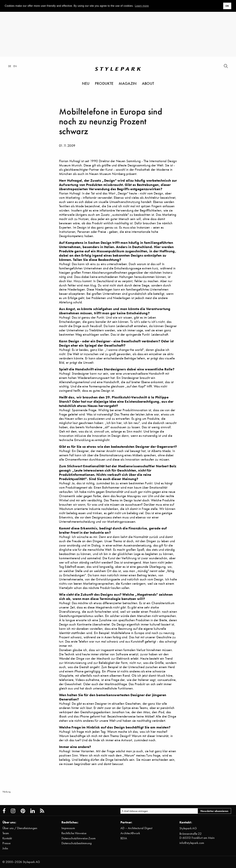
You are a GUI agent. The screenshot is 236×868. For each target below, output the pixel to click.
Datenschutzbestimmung (77, 843)
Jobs (5, 848)
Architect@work (130, 833)
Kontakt (7, 838)
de (10, 66)
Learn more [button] (142, 6)
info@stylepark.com (192, 843)
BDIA (124, 838)
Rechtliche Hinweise (74, 833)
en (15, 66)
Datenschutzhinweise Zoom (79, 838)
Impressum (68, 828)
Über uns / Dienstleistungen (20, 828)
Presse (6, 843)
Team (6, 833)
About (148, 83)
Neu (86, 83)
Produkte (104, 83)
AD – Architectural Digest (136, 828)
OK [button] (227, 6)
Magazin (128, 83)
